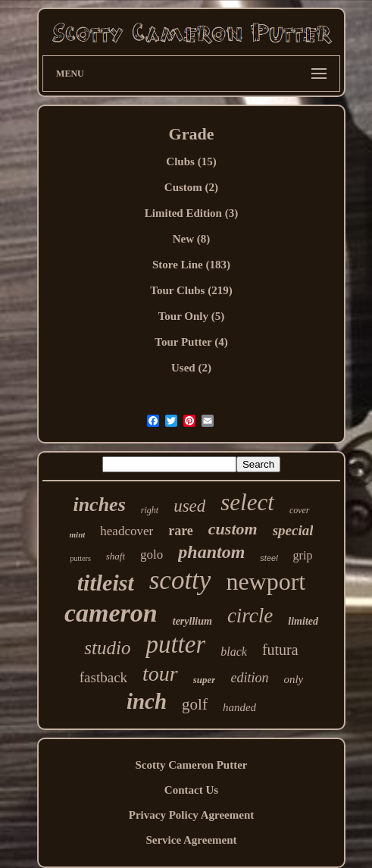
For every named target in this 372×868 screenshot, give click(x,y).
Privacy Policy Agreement (192, 815)
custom (233, 529)
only (293, 679)
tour (160, 674)
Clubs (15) (191, 161)
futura (280, 650)
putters (81, 558)
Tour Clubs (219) (191, 290)
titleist (106, 583)
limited (303, 621)
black (234, 652)
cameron (111, 613)
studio (107, 648)
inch (147, 701)
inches (99, 505)
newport (266, 581)
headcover (127, 531)
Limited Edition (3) (191, 213)
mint (78, 534)
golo (152, 555)
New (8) (192, 239)
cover (300, 510)
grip (303, 555)
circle (250, 616)
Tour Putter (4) (191, 342)
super (205, 680)
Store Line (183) (191, 265)
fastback (103, 677)
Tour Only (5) (192, 316)
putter (175, 644)
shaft (116, 556)
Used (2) (191, 368)
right (150, 510)
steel (269, 558)
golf (195, 704)
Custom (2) (191, 187)
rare (181, 531)
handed (239, 707)
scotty (180, 580)
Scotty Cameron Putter (191, 765)
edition (249, 678)
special (293, 530)
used (189, 506)
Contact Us (191, 790)
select (247, 502)
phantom (211, 552)
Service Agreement (191, 840)
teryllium (192, 621)
